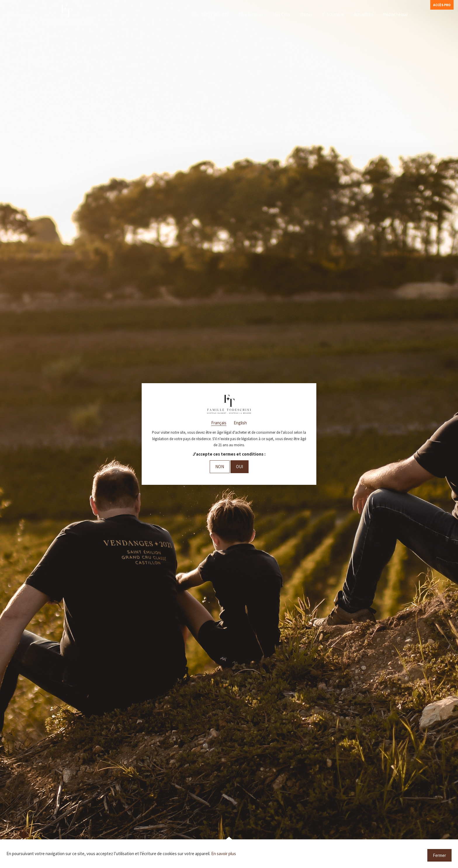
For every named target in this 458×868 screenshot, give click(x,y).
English (240, 423)
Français (219, 423)
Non (220, 467)
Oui (240, 467)
